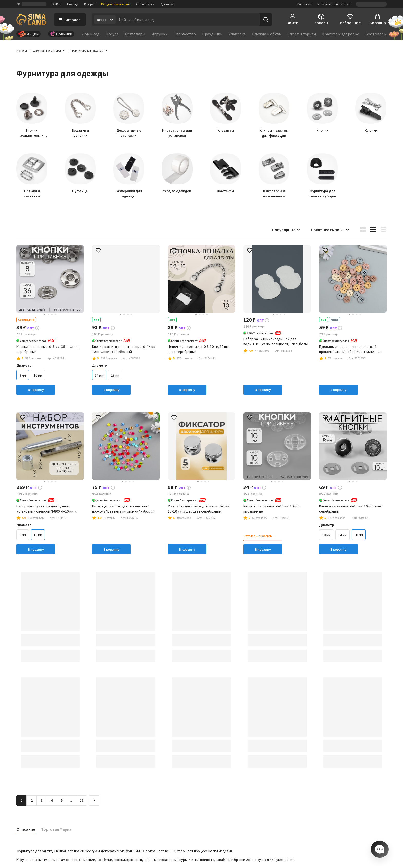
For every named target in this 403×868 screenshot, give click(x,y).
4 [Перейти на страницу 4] (52, 801)
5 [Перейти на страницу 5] (62, 801)
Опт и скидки (145, 4)
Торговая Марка (56, 830)
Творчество (185, 34)
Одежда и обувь (267, 34)
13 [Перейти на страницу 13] (82, 801)
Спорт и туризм (302, 34)
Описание (26, 830)
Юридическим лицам (116, 4)
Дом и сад (91, 34)
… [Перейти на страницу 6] (72, 801)
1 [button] (22, 801)
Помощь (72, 4)
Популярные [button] (286, 230)
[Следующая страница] (94, 801)
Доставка (167, 4)
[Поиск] (266, 20)
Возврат (89, 4)
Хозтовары (135, 34)
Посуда (112, 34)
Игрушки (159, 34)
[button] (87, 51)
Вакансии (304, 4)
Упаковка (237, 34)
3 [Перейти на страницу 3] (42, 801)
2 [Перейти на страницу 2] (32, 801)
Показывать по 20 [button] (330, 230)
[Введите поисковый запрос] (188, 20)
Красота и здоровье (341, 34)
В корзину (36, 390)
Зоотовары (376, 34)
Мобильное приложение (334, 4)
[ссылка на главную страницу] (31, 20)
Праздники (212, 34)
